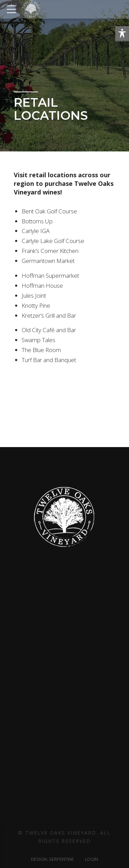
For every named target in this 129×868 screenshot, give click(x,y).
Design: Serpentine (52, 859)
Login (92, 859)
